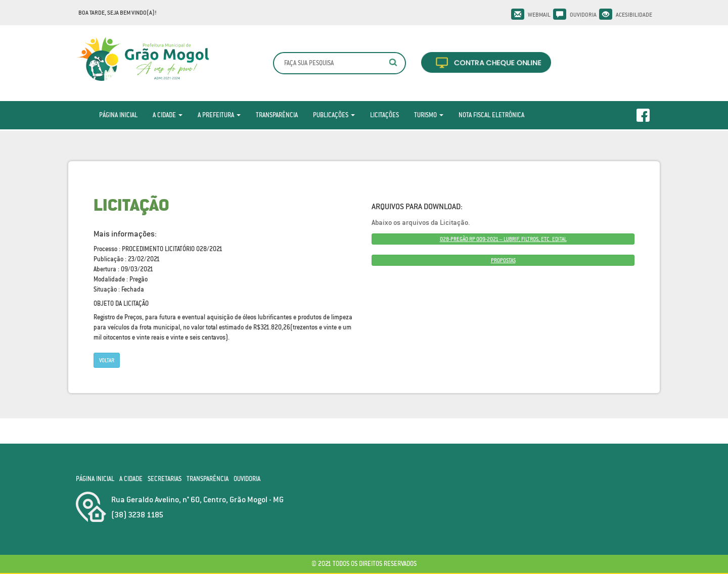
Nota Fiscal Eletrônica (491, 115)
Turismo (429, 115)
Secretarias (165, 479)
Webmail (539, 15)
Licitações (384, 115)
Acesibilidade (634, 15)
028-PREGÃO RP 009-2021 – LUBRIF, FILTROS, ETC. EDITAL (503, 239)
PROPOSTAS (503, 260)
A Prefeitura (219, 115)
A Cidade (168, 115)
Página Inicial (118, 115)
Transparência (277, 115)
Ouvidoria (583, 15)
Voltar (107, 360)
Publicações (334, 115)
